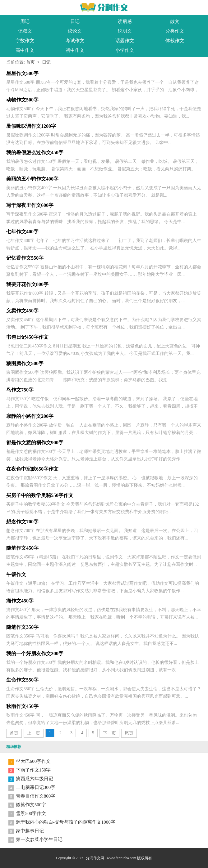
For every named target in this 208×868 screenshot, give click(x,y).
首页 (30, 62)
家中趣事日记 (30, 831)
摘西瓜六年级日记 (35, 779)
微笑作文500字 (31, 805)
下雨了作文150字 (33, 770)
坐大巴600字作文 (33, 761)
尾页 (129, 733)
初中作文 (75, 50)
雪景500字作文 (31, 813)
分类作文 (175, 31)
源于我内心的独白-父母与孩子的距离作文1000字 (66, 822)
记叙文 (25, 31)
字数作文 (25, 41)
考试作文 (75, 41)
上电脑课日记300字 (36, 787)
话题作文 (125, 41)
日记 (75, 21)
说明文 (125, 31)
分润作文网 (95, 858)
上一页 (34, 733)
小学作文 (125, 50)
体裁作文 (175, 41)
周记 (25, 21)
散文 (175, 21)
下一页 (109, 733)
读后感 (125, 21)
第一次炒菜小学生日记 (39, 839)
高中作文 (25, 50)
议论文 (75, 31)
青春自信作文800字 (36, 796)
